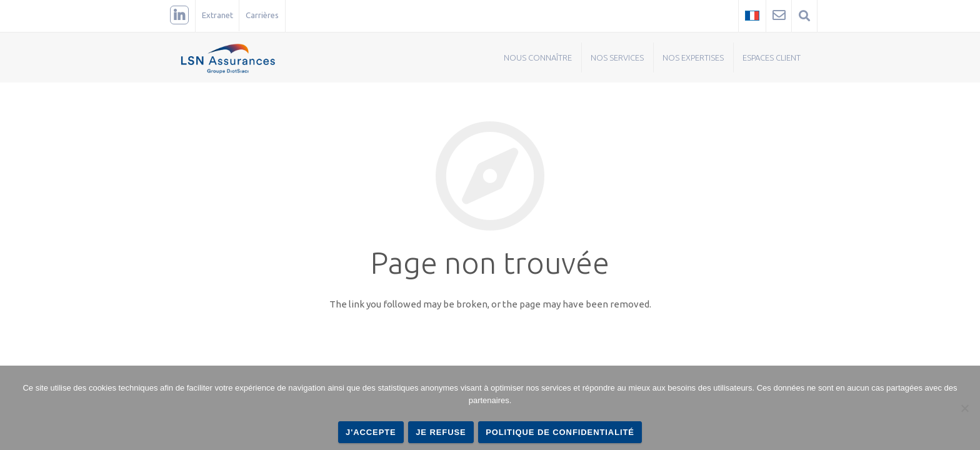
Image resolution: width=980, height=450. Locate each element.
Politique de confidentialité (560, 432)
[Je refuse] (964, 408)
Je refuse (441, 432)
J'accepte (371, 432)
